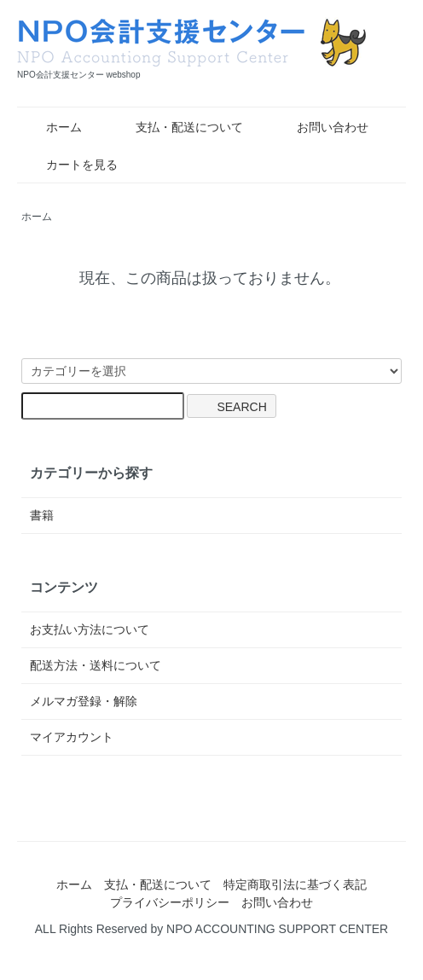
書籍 (42, 515)
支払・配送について (177, 127)
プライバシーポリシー (170, 902)
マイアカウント (72, 737)
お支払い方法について (90, 629)
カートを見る (70, 165)
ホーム (52, 127)
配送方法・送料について (96, 665)
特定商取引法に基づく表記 (295, 884)
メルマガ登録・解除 (84, 701)
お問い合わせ (320, 127)
